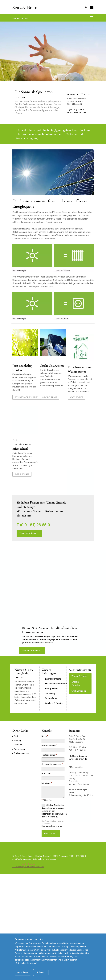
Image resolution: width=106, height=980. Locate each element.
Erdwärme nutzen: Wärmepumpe (80, 369)
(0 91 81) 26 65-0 (35, 525)
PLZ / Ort (46, 774)
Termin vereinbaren (28, 533)
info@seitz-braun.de (77, 113)
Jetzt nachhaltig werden (22, 368)
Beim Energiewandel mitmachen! (22, 444)
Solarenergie (20, 18)
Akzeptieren (23, 973)
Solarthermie (50, 397)
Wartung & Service (54, 703)
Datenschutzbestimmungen (52, 826)
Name (44, 736)
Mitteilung (46, 783)
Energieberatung (53, 679)
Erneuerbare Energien (27, 397)
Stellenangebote (22, 754)
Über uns (18, 745)
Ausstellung (19, 749)
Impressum (51, 859)
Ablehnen (41, 973)
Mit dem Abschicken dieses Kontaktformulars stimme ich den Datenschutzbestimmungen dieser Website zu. (53, 811)
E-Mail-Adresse (49, 746)
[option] (53, 603)
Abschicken (50, 833)
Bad (16, 736)
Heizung (18, 741)
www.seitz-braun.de (78, 759)
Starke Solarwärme (52, 366)
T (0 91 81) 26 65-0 (76, 110)
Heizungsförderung (31, 651)
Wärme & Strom (79, 676)
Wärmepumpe (76, 397)
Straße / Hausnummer (51, 765)
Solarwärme (51, 699)
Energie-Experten (76, 684)
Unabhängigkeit (79, 691)
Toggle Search (86, 7)
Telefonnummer (49, 755)
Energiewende (22, 474)
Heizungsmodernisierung (57, 684)
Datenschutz (39, 859)
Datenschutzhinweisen (26, 963)
